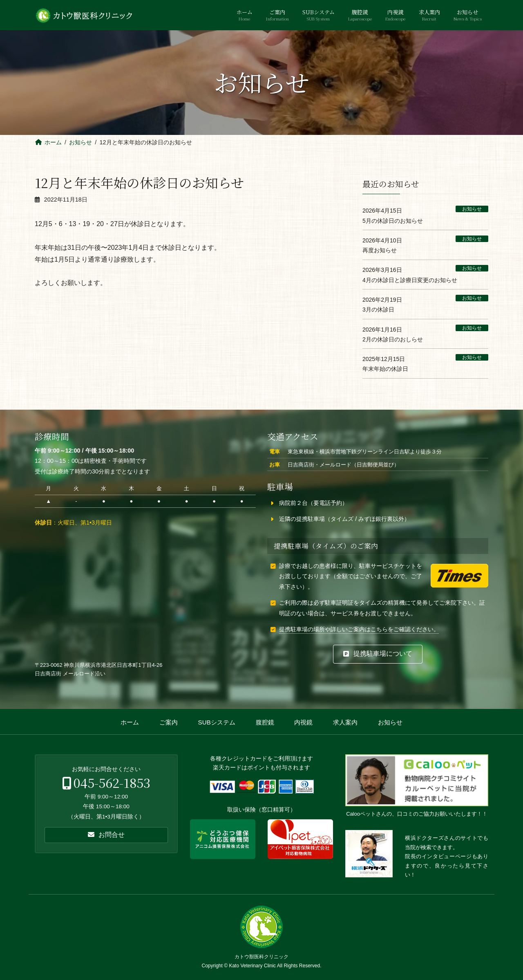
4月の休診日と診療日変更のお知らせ (410, 280)
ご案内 (169, 722)
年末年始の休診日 (385, 369)
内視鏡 (303, 722)
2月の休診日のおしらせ (393, 339)
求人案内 (345, 722)
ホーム (130, 722)
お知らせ (472, 209)
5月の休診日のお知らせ (393, 220)
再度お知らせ (380, 250)
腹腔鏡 (265, 722)
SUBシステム (217, 722)
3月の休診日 (378, 309)
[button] (378, 654)
